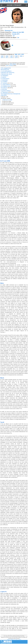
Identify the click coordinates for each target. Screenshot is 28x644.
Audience (20, 639)
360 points (4, 95)
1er (14, 36)
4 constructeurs (5, 79)
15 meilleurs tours (6, 86)
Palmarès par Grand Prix (8, 73)
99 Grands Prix (5, 70)
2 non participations (6, 71)
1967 (12, 56)
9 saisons (4, 77)
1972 (12, 58)
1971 (19, 54)
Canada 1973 (16, 34)
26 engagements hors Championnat (10, 94)
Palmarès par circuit (6, 74)
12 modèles (4, 82)
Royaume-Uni (9, 31)
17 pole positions (5, 85)
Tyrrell (11, 65)
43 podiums (4, 88)
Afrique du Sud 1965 (18, 32)
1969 (16, 54)
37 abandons (4, 92)
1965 (2, 56)
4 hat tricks (4, 89)
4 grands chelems (6, 91)
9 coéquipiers (5, 76)
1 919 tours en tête (6, 100)
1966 (7, 56)
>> (27, 5)
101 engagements (6, 68)
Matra (14, 64)
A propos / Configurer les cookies (12, 639)
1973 (23, 54)
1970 (2, 58)
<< (1, 5)
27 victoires (4, 83)
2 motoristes (4, 80)
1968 (16, 56)
